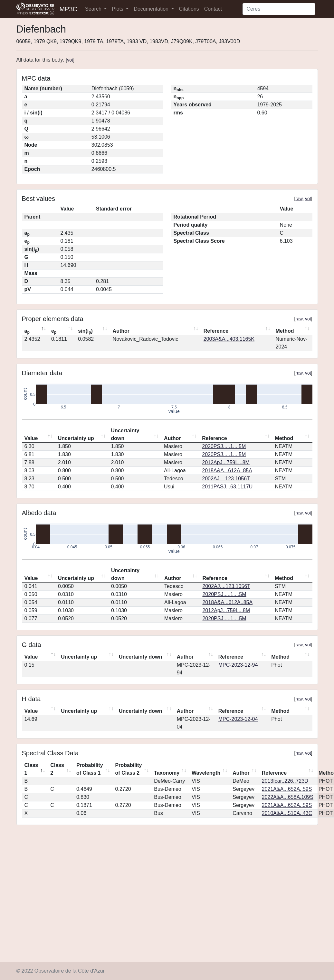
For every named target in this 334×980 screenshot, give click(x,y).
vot (70, 60)
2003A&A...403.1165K (229, 339)
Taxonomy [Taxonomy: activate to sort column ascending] (167, 773)
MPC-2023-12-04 (238, 719)
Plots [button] (118, 9)
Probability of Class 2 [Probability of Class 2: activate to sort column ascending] (129, 769)
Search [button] (94, 9)
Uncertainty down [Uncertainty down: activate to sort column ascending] (125, 434)
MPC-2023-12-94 (238, 665)
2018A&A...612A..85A (227, 470)
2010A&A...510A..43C (287, 813)
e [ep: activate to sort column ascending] (54, 331)
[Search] (279, 9)
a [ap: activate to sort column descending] (27, 331)
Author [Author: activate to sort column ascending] (121, 331)
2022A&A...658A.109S (288, 797)
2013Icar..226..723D (285, 781)
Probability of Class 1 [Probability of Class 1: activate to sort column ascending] (90, 769)
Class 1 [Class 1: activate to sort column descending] (31, 769)
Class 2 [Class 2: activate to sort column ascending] (57, 769)
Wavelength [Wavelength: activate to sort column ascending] (206, 773)
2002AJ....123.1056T (226, 479)
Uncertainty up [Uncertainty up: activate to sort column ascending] (76, 438)
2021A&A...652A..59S (287, 789)
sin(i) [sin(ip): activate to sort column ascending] (85, 331)
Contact (213, 9)
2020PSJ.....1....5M (224, 446)
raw (299, 199)
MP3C (69, 9)
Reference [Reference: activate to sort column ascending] (216, 331)
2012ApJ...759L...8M (226, 462)
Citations (189, 9)
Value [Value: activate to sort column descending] (31, 438)
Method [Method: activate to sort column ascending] (285, 331)
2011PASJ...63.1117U (227, 487)
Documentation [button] (152, 9)
